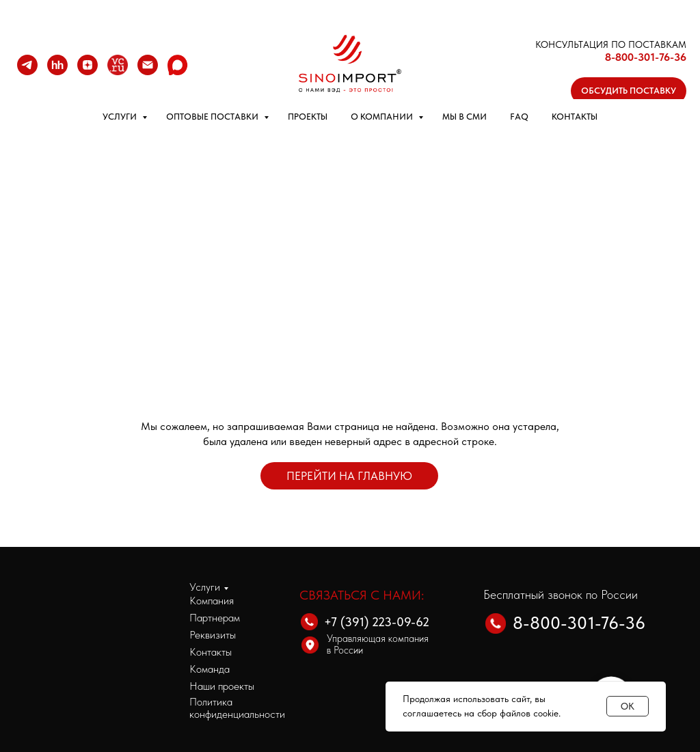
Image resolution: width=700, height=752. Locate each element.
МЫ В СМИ (465, 117)
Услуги (205, 587)
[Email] (148, 65)
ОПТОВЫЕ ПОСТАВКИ (213, 117)
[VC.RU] (118, 65)
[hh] (57, 65)
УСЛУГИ (121, 117)
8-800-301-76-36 (646, 57)
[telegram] (27, 65)
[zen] (87, 65)
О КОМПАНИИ (383, 117)
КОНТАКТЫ (575, 117)
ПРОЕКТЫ (308, 117)
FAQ (519, 117)
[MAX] (178, 65)
